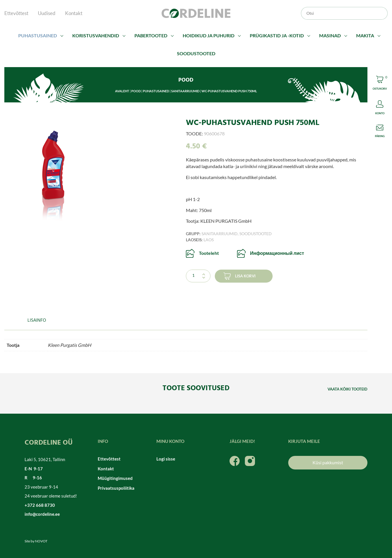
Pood (136, 91)
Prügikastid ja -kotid (277, 35)
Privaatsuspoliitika (116, 488)
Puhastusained (38, 35)
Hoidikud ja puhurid (209, 35)
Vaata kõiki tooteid (347, 389)
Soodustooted (196, 53)
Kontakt (74, 13)
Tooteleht (209, 253)
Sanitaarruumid (185, 91)
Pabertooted (151, 35)
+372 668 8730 (40, 505)
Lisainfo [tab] (37, 321)
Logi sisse (166, 459)
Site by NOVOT (36, 541)
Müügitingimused (115, 478)
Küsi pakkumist (328, 462)
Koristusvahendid (96, 35)
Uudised (47, 13)
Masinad (330, 35)
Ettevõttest (16, 13)
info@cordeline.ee (42, 514)
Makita (365, 35)
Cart (380, 84)
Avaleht (122, 91)
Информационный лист (277, 253)
